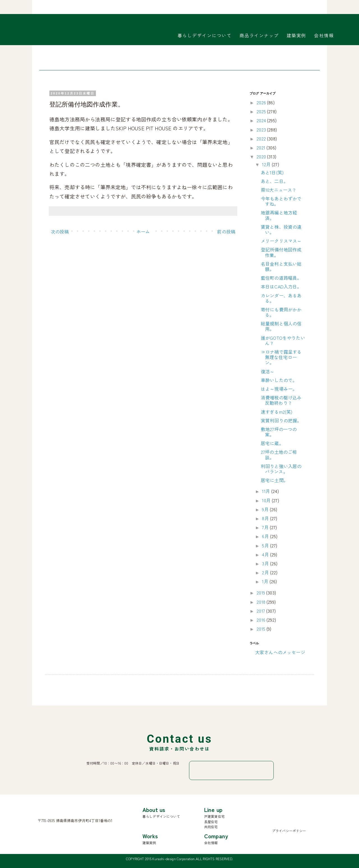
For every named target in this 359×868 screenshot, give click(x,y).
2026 (262, 102)
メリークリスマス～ (281, 241)
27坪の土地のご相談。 (279, 454)
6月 (266, 536)
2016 (262, 620)
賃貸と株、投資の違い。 (281, 229)
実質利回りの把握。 (281, 420)
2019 (261, 592)
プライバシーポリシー (289, 831)
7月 (266, 527)
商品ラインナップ (259, 35)
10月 (267, 500)
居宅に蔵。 (272, 443)
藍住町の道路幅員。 (281, 278)
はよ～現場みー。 (279, 389)
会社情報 (324, 35)
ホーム (143, 232)
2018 (262, 602)
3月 (266, 563)
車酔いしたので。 (279, 380)
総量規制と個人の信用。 (281, 326)
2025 (262, 111)
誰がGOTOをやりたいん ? (283, 340)
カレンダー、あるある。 (281, 298)
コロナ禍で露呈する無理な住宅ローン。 (281, 357)
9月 (266, 509)
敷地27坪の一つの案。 (279, 432)
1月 (266, 581)
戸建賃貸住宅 (214, 816)
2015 (262, 629)
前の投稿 (226, 232)
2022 (262, 138)
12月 (267, 164)
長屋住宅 (211, 822)
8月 (266, 518)
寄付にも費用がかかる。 (281, 312)
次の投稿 (60, 232)
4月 (266, 554)
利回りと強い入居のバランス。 (281, 469)
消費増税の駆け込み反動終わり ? (281, 400)
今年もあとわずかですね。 (281, 201)
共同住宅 (211, 827)
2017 (261, 611)
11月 (267, 491)
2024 (262, 120)
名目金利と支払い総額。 (281, 266)
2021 (262, 147)
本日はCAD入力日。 (281, 286)
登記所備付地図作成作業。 (281, 252)
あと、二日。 (274, 181)
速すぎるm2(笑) (277, 412)
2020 (262, 156)
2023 (262, 129)
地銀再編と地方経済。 (279, 215)
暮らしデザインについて (205, 35)
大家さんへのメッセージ (280, 652)
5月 (266, 545)
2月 (266, 572)
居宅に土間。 (274, 480)
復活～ (268, 371)
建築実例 (296, 35)
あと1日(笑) (272, 172)
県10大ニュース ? (278, 190)
